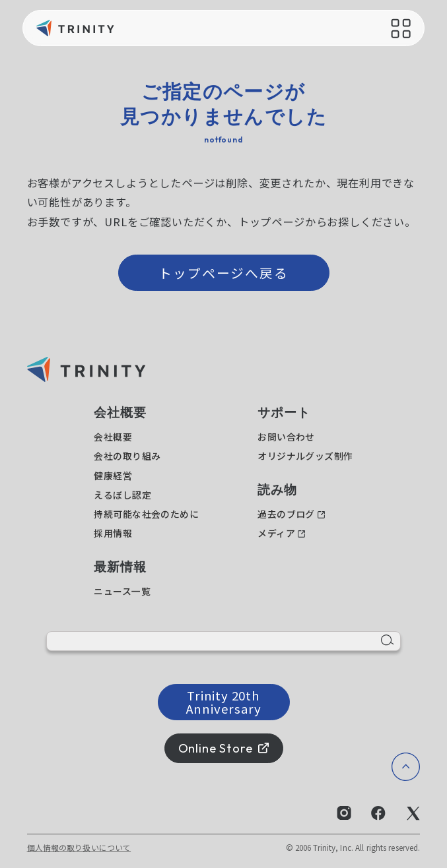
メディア (276, 533)
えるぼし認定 (122, 495)
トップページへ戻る (224, 273)
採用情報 (113, 533)
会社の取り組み (127, 456)
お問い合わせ (286, 437)
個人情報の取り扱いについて (79, 848)
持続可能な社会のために (146, 514)
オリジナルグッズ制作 (305, 456)
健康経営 (113, 476)
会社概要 (113, 437)
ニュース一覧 (122, 591)
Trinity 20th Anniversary (224, 701)
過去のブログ (286, 514)
